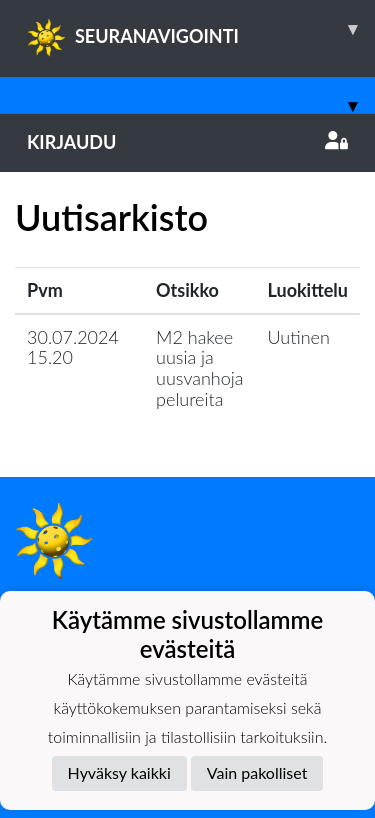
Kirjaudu (187, 142)
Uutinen (299, 337)
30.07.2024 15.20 (73, 347)
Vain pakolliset (257, 772)
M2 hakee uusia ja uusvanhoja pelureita (199, 368)
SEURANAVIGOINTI (201, 29)
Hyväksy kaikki (119, 772)
